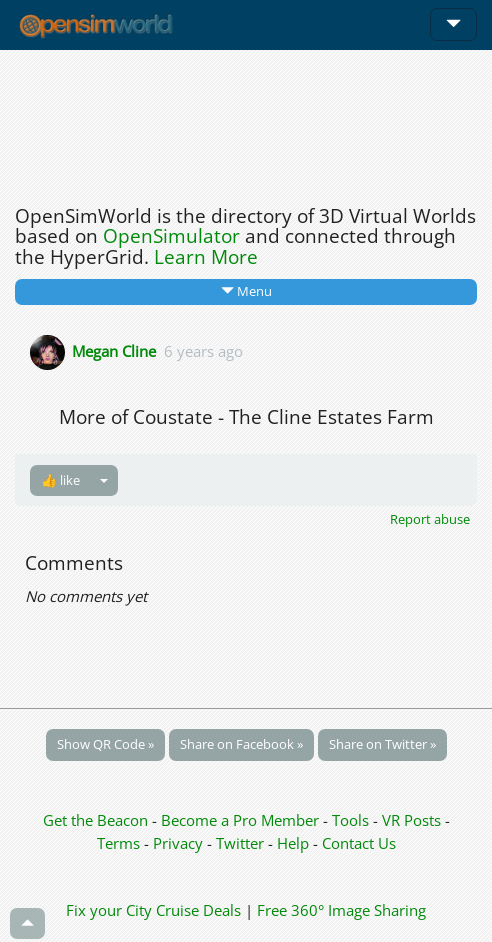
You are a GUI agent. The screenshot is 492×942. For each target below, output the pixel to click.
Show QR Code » (105, 744)
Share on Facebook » (241, 744)
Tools (352, 820)
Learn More (206, 257)
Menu (246, 291)
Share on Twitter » (382, 744)
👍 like (60, 480)
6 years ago (203, 350)
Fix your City (109, 910)
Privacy (178, 843)
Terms (120, 843)
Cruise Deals (198, 910)
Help (293, 843)
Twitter (240, 843)
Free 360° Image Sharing (341, 910)
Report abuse (430, 519)
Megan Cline (114, 350)
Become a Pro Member (242, 820)
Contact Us (359, 843)
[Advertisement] (246, 122)
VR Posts (413, 820)
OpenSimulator (171, 236)
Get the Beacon (95, 820)
